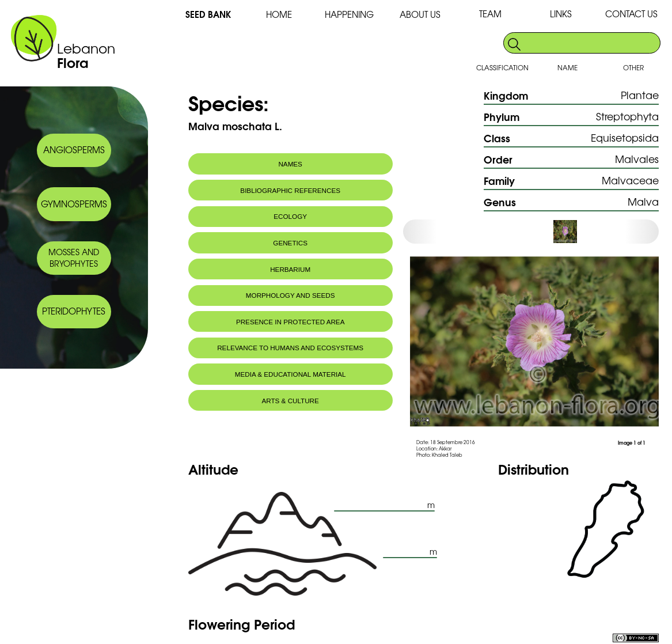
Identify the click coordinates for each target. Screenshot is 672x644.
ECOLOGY (290, 216)
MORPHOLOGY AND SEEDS (291, 295)
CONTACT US (631, 14)
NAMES (290, 164)
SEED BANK (208, 14)
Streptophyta (627, 116)
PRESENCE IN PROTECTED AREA (290, 322)
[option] (575, 232)
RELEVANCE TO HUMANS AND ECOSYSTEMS (290, 348)
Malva (643, 201)
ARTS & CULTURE (291, 401)
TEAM (490, 14)
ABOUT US (420, 14)
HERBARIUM (290, 269)
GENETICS (290, 243)
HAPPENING (349, 14)
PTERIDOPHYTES (74, 311)
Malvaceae (630, 180)
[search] (591, 43)
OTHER (633, 67)
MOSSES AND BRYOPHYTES (74, 257)
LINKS (561, 14)
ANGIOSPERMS (74, 149)
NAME (567, 67)
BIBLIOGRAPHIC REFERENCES (290, 190)
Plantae (640, 95)
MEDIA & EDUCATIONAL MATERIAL (291, 374)
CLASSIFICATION (502, 67)
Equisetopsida (625, 137)
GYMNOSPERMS (74, 204)
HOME (279, 14)
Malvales (637, 159)
